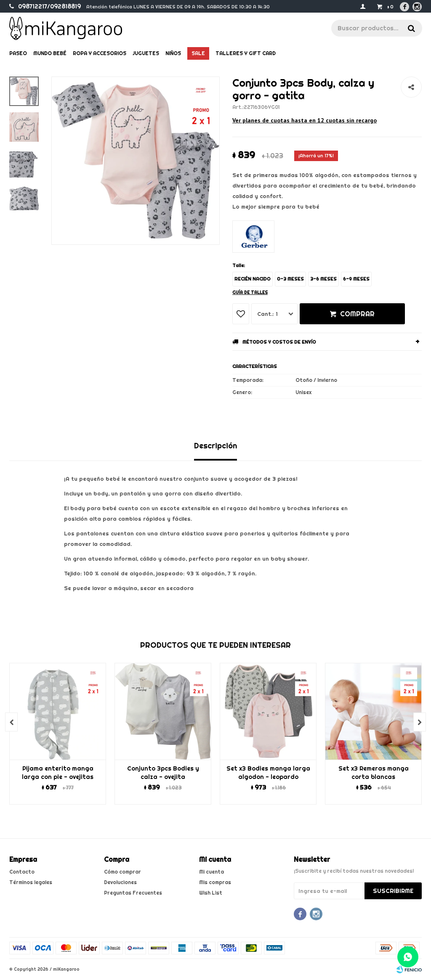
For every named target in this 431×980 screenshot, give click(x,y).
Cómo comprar (122, 872)
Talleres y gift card (246, 53)
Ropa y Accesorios (100, 53)
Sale (198, 53)
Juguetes (146, 53)
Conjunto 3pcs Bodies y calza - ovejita (163, 773)
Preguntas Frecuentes (133, 893)
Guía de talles (250, 293)
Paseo (18, 53)
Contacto (22, 872)
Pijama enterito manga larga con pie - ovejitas (58, 773)
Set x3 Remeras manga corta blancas (374, 773)
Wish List (211, 893)
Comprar (357, 314)
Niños (173, 53)
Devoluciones (120, 882)
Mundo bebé (50, 53)
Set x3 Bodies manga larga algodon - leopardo (268, 773)
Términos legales (31, 882)
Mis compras (215, 882)
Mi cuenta (212, 872)
